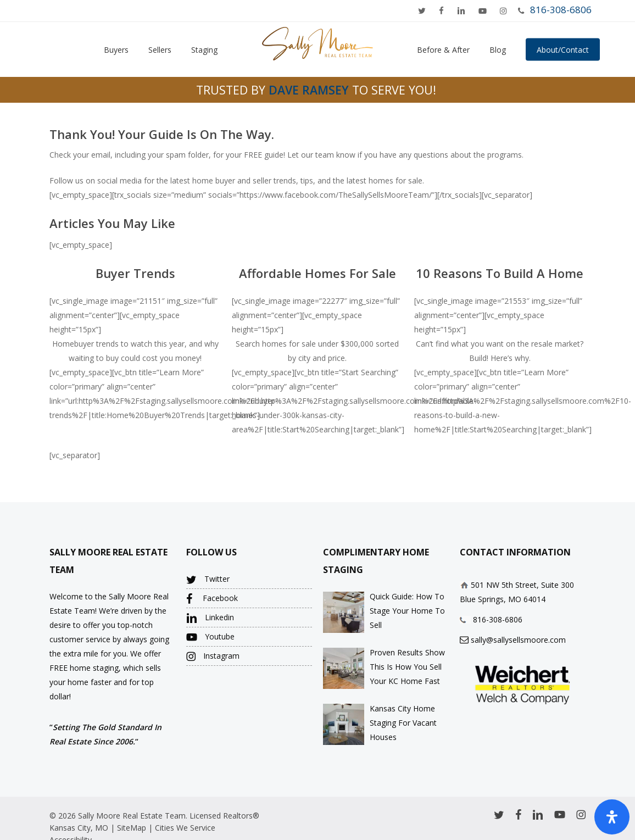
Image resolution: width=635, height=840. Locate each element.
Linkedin (210, 618)
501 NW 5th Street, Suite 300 (522, 585)
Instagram (213, 656)
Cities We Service (185, 828)
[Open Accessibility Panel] (612, 817)
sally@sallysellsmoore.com (518, 640)
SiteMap (132, 828)
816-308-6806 (561, 10)
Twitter (208, 579)
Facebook (212, 599)
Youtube (210, 637)
